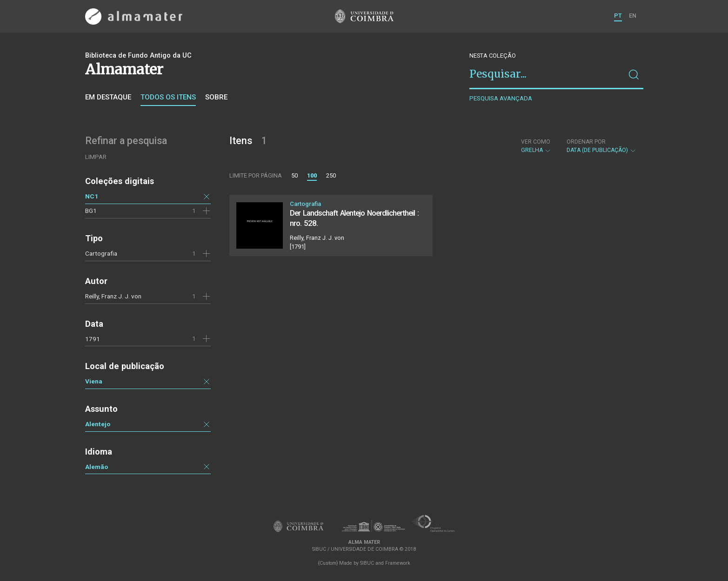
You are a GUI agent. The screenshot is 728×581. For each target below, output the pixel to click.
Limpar (96, 157)
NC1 (92, 196)
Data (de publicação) (601, 146)
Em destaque (108, 97)
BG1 (91, 211)
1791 (93, 339)
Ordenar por (586, 142)
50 (294, 175)
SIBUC (367, 563)
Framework (398, 563)
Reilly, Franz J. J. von (113, 296)
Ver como (536, 142)
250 (331, 175)
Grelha (536, 146)
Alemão (97, 467)
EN (633, 16)
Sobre (216, 97)
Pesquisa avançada (501, 98)
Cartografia (101, 253)
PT (618, 16)
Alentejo (98, 424)
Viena (94, 381)
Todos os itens (168, 97)
